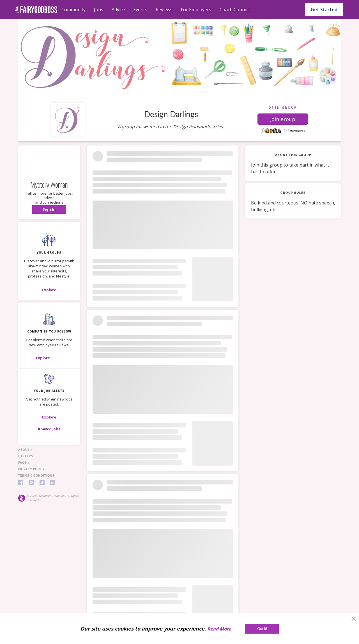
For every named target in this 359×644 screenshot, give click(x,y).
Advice (118, 10)
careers (26, 456)
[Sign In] (49, 210)
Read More (219, 629)
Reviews (164, 10)
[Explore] (49, 290)
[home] (36, 10)
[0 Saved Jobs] (49, 429)
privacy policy (32, 469)
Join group (283, 119)
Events (140, 10)
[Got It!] (262, 629)
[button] (283, 119)
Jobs (99, 10)
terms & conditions (36, 475)
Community (73, 10)
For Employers (196, 10)
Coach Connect (235, 10)
